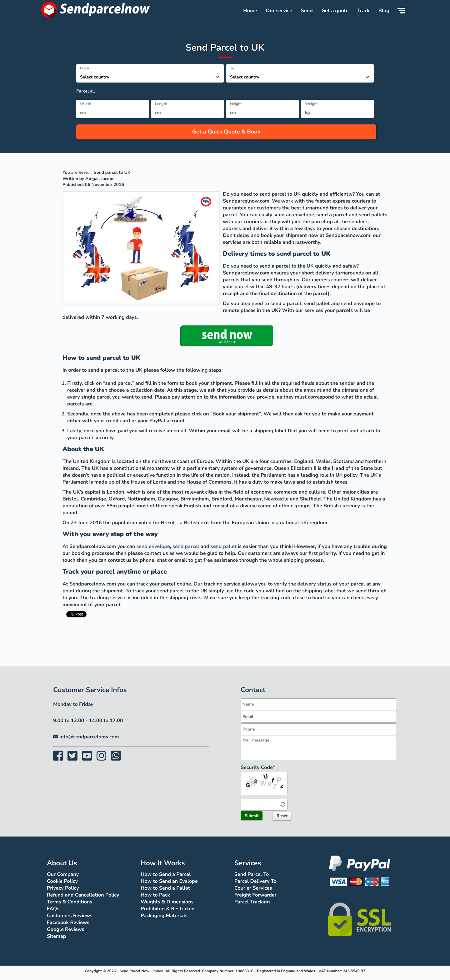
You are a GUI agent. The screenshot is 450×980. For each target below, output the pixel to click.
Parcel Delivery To (255, 881)
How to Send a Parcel (166, 874)
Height (236, 104)
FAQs (53, 909)
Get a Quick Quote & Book (226, 132)
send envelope (153, 546)
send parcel (186, 546)
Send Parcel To (252, 874)
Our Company (63, 874)
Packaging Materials (164, 916)
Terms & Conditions (70, 902)
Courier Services (253, 888)
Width (86, 104)
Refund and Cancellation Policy (83, 895)
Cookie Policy (62, 881)
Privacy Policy (63, 888)
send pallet (224, 546)
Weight (311, 104)
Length (161, 104)
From (85, 68)
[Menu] (401, 11)
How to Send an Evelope (169, 881)
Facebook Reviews (68, 922)
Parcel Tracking (252, 902)
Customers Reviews (70, 916)
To (232, 68)
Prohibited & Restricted (168, 909)
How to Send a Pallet (165, 888)
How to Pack (155, 895)
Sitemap (56, 936)
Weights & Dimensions (167, 902)
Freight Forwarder (255, 895)
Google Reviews (66, 929)
